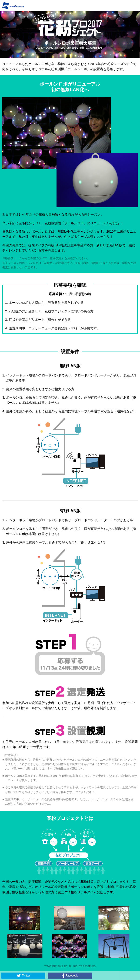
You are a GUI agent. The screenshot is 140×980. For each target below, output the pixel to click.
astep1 (70, 655)
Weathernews (13, 6)
